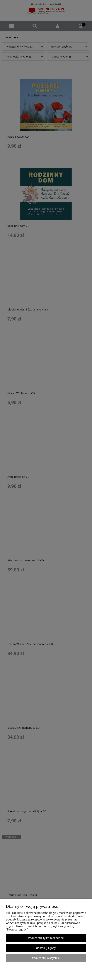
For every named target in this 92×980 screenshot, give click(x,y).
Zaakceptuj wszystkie (46, 958)
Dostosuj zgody (46, 948)
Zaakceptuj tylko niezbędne (46, 938)
